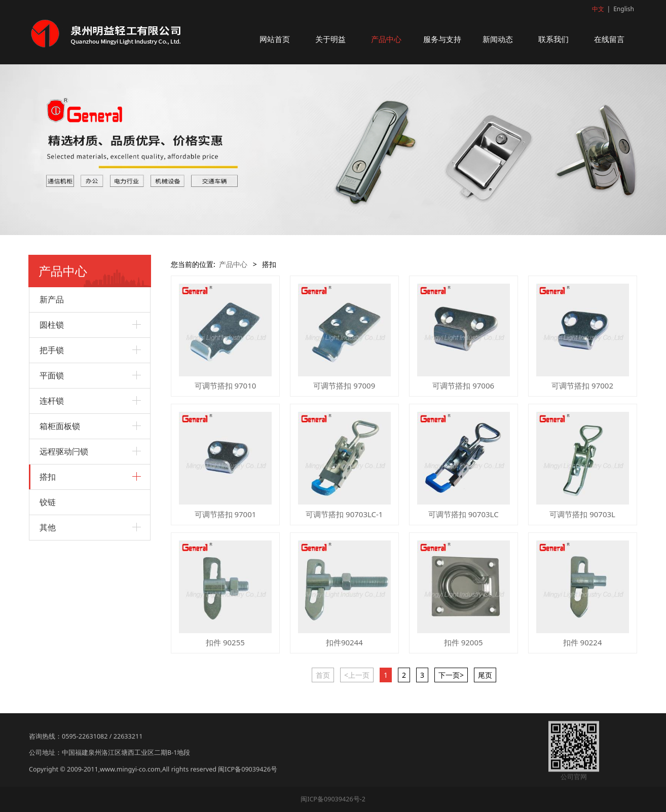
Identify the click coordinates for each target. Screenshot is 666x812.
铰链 (48, 502)
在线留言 (609, 39)
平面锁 (52, 375)
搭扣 (48, 477)
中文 (598, 9)
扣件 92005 (464, 642)
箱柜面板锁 (60, 426)
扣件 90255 (225, 642)
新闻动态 (498, 39)
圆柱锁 (52, 325)
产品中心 (386, 39)
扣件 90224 (583, 642)
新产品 (52, 299)
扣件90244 (344, 642)
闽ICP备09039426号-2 (333, 799)
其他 (48, 527)
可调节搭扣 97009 (344, 385)
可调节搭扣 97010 (226, 385)
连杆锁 (52, 401)
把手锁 (52, 350)
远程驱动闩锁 (64, 451)
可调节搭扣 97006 (463, 385)
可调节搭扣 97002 (582, 385)
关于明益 (330, 39)
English (624, 9)
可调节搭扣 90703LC (464, 514)
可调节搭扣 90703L (582, 514)
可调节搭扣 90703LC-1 (344, 514)
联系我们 (553, 39)
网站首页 (275, 39)
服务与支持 (442, 39)
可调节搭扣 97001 (226, 514)
